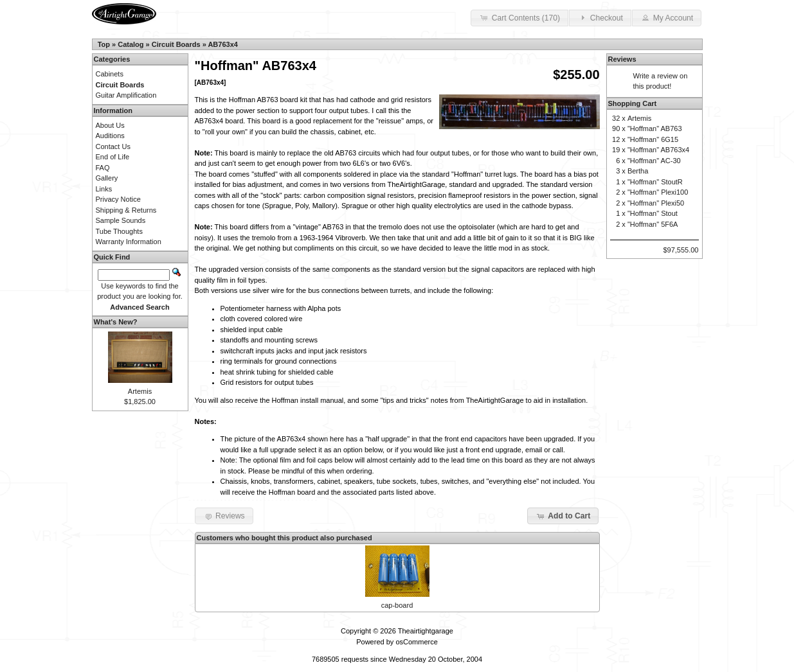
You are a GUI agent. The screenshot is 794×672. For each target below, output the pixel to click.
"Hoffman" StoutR (655, 182)
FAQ (103, 168)
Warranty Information (129, 242)
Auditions (110, 136)
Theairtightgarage (426, 631)
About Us (110, 125)
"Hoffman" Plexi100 (658, 192)
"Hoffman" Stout (653, 213)
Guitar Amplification (126, 95)
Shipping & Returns (126, 210)
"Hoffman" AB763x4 (658, 150)
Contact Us (113, 146)
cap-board (397, 605)
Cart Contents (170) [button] (519, 17)
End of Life (113, 157)
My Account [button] (667, 17)
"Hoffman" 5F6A (653, 224)
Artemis (140, 391)
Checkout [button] (600, 17)
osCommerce (416, 642)
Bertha (638, 171)
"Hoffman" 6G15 (653, 139)
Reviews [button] (224, 516)
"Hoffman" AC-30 (654, 161)
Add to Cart (563, 516)
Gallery (107, 178)
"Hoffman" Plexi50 (656, 203)
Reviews (622, 59)
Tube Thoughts (119, 231)
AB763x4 (222, 44)
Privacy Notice (118, 199)
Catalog (131, 44)
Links (104, 189)
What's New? (116, 322)
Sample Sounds (121, 220)
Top (104, 44)
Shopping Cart (633, 103)
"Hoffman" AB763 (655, 128)
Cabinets (110, 74)
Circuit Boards (176, 44)
